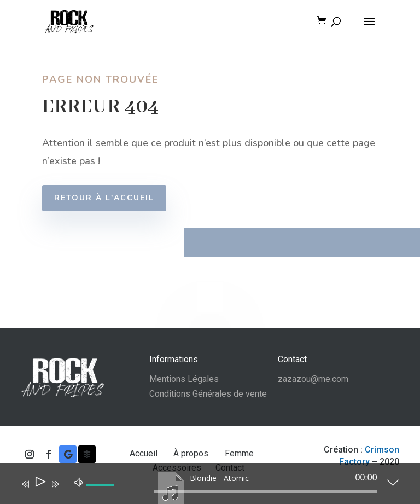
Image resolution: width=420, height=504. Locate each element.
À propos (192, 453)
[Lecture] (40, 484)
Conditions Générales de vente (208, 394)
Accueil (145, 453)
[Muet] (79, 482)
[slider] (266, 491)
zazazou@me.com (313, 379)
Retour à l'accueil (107, 198)
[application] (202, 486)
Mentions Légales (184, 379)
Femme (240, 453)
